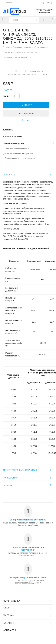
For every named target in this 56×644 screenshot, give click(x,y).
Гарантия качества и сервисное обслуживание (28, 549)
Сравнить (25, 120)
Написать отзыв (36, 71)
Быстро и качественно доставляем (28, 520)
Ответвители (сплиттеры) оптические (20, 52)
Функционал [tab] (28, 478)
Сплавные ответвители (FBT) (16, 57)
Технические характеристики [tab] (28, 470)
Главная (7, 47)
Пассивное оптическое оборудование (30, 47)
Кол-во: (7, 96)
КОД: (11, 75)
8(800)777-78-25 (44, 10)
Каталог (2, 20)
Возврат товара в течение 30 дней (28, 577)
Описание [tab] (28, 175)
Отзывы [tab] (28, 485)
